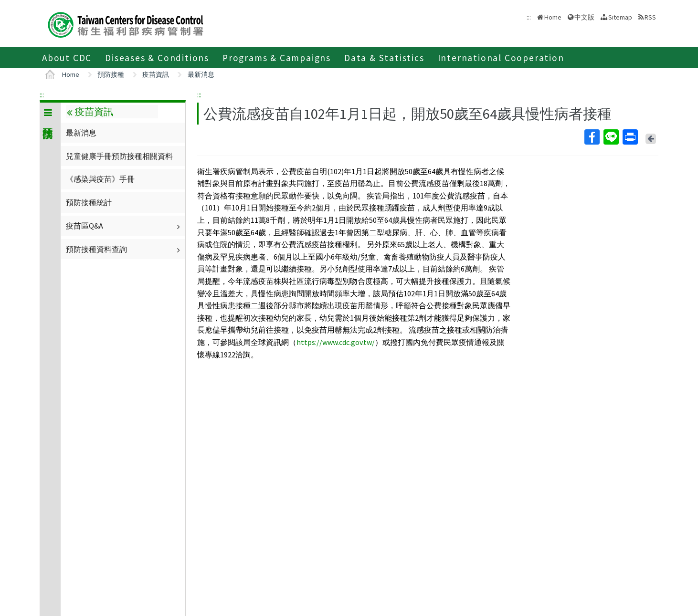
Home (553, 17)
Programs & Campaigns (277, 58)
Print (630, 137)
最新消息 (201, 74)
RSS (650, 17)
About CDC (67, 58)
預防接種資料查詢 (124, 249)
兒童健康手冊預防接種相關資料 (119, 156)
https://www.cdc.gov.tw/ (336, 342)
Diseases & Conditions (157, 58)
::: (42, 94)
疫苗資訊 (156, 74)
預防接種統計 (89, 202)
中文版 (584, 17)
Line (611, 137)
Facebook (592, 137)
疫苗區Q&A (124, 226)
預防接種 (111, 74)
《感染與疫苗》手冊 (100, 179)
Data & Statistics (384, 58)
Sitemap (620, 17)
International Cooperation (501, 58)
